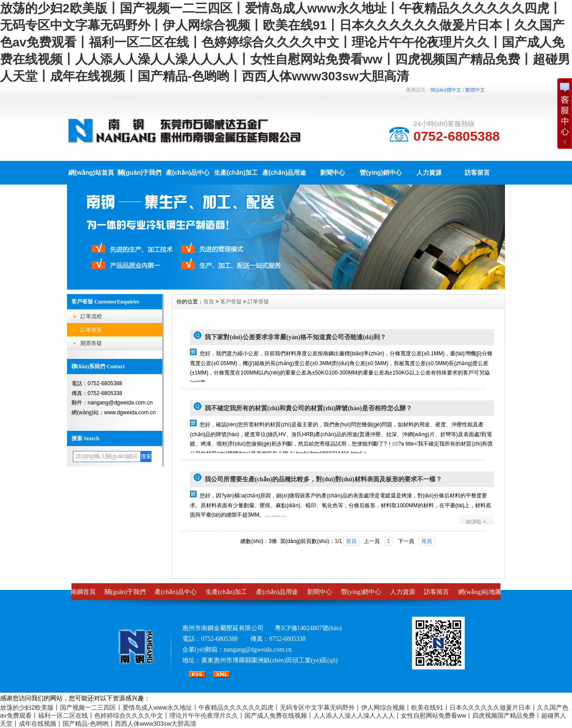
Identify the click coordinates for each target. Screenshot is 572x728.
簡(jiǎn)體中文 (446, 90)
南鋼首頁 (83, 592)
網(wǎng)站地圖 (480, 592)
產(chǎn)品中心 (188, 173)
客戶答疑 (231, 302)
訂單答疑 (91, 330)
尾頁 (427, 541)
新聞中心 (332, 173)
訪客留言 (477, 173)
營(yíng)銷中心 (381, 173)
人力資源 (429, 173)
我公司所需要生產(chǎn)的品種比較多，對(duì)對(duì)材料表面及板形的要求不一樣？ (323, 479)
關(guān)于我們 (140, 173)
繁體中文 (475, 90)
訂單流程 (91, 316)
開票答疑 (91, 343)
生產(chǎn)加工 (236, 173)
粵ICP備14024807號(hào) (308, 628)
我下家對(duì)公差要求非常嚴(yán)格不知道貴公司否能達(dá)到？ (295, 337)
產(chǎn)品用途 (284, 173)
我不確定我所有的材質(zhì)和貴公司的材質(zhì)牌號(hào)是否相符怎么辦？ (308, 408)
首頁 (209, 302)
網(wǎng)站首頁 (91, 173)
